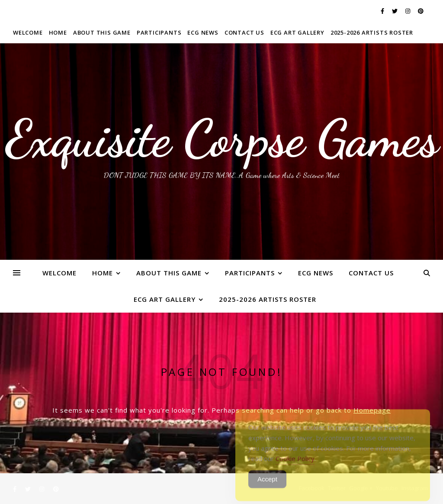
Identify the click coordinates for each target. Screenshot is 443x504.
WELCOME (28, 32)
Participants (159, 32)
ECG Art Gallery (297, 32)
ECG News (203, 32)
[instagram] (408, 11)
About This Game (102, 32)
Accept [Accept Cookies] (267, 486)
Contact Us (244, 32)
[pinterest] (421, 11)
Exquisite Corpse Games (222, 139)
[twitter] (395, 11)
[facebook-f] (383, 11)
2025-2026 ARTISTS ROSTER (372, 32)
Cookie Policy (295, 465)
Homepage (372, 410)
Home (58, 32)
